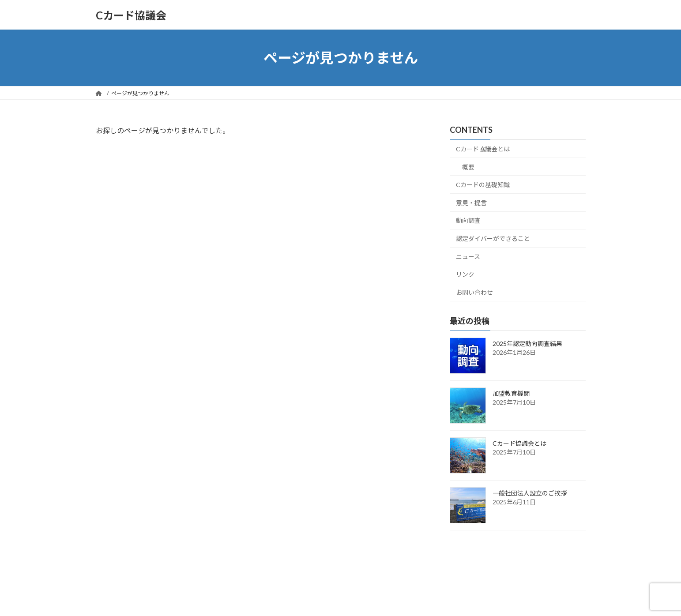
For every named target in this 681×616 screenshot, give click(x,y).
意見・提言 (471, 203)
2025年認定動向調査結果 (527, 344)
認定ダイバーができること (493, 239)
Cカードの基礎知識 (483, 185)
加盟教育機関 (511, 393)
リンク (465, 274)
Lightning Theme (338, 600)
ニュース (468, 257)
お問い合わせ (474, 292)
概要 (468, 167)
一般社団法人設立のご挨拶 (530, 493)
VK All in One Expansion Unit (397, 600)
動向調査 (468, 221)
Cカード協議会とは (483, 149)
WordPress (293, 600)
